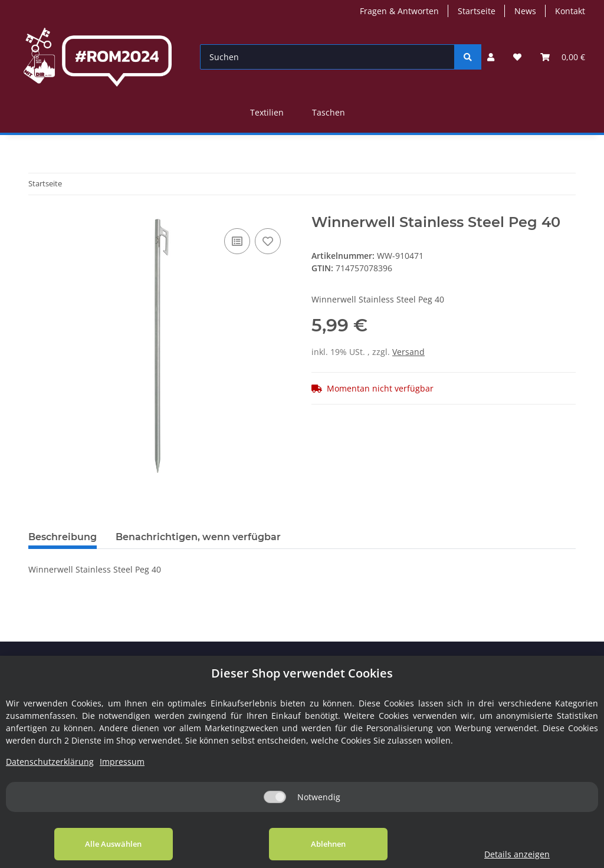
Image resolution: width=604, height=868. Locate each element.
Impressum (122, 762)
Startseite (477, 11)
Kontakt (570, 11)
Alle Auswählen (113, 844)
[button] (491, 57)
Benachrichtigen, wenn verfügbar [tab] (198, 537)
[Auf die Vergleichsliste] (237, 241)
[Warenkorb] (563, 57)
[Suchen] (328, 57)
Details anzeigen (517, 854)
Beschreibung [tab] (63, 537)
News (525, 11)
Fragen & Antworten (399, 11)
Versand (408, 352)
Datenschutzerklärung (50, 762)
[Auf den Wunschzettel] (268, 241)
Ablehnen (328, 844)
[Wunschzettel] (517, 57)
